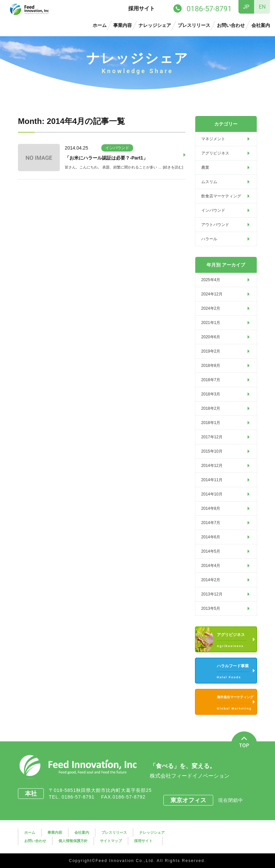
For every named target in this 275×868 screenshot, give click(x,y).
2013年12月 (212, 594)
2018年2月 (211, 408)
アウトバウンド (215, 225)
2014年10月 (212, 494)
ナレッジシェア (155, 25)
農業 (205, 167)
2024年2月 (211, 308)
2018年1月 (211, 423)
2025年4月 (211, 280)
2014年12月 (212, 466)
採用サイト (141, 8)
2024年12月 (212, 294)
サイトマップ (111, 841)
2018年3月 (211, 394)
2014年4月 (211, 566)
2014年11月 (212, 480)
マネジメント (213, 139)
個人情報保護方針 (73, 841)
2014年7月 (211, 523)
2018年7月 (211, 380)
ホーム (100, 25)
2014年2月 (211, 580)
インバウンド (117, 148)
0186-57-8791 (80, 797)
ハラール (209, 239)
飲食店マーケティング (221, 196)
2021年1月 (211, 323)
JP (246, 7)
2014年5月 (211, 551)
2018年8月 (211, 366)
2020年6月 (211, 337)
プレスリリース (194, 25)
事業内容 (123, 25)
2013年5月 (211, 608)
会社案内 (261, 25)
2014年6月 (211, 537)
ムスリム (209, 182)
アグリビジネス (215, 153)
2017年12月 (212, 437)
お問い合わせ (231, 25)
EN (262, 7)
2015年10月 (212, 451)
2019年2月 (211, 351)
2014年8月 (211, 508)
